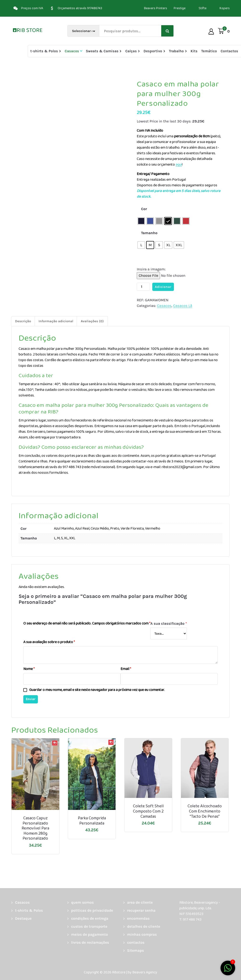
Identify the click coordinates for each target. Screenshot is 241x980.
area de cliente (140, 902)
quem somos (82, 902)
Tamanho (149, 233)
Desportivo (153, 51)
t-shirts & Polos (44, 51)
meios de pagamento (89, 934)
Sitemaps (135, 950)
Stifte (203, 8)
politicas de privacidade (92, 910)
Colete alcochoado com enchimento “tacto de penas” (205, 811)
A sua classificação (169, 623)
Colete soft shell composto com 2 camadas (148, 811)
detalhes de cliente (144, 926)
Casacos (72, 51)
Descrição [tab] (23, 321)
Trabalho (176, 51)
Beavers (150, 8)
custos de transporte (89, 926)
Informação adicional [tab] (56, 321)
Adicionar (163, 287)
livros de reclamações (90, 942)
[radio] (141, 221)
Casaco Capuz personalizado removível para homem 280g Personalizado (35, 829)
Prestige (180, 8)
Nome (29, 669)
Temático (209, 51)
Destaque (23, 918)
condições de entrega (90, 918)
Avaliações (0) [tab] (92, 321)
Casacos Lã (183, 306)
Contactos (229, 51)
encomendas (138, 918)
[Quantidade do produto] (143, 287)
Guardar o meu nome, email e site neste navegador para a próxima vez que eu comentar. (97, 690)
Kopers (225, 8)
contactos (136, 942)
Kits (194, 51)
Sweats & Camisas (102, 51)
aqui (179, 165)
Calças (131, 51)
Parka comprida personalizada (92, 821)
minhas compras (142, 934)
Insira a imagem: (151, 269)
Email (126, 669)
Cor (144, 209)
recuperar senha (141, 910)
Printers (162, 8)
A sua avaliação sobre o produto (49, 642)
